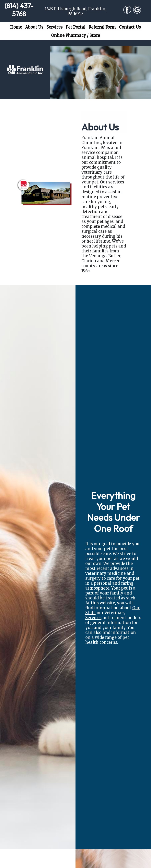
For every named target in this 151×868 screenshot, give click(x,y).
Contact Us (130, 27)
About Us (34, 27)
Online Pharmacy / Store (75, 35)
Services (54, 27)
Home (17, 27)
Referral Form (102, 27)
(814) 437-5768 (19, 10)
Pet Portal (75, 27)
